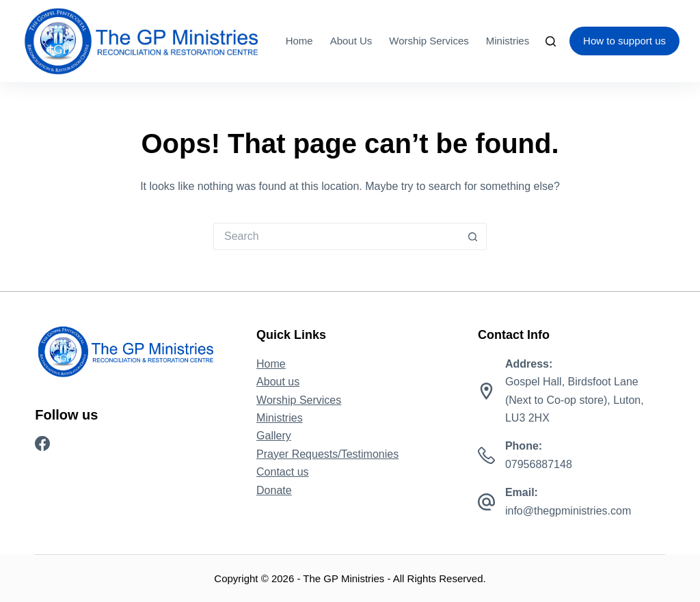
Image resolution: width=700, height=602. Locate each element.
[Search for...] (336, 236)
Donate (274, 490)
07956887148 (539, 464)
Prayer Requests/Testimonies (327, 454)
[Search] (551, 41)
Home (299, 41)
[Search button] (473, 236)
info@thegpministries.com (568, 511)
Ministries (508, 41)
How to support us (624, 41)
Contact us (282, 472)
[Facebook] (42, 443)
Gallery (274, 436)
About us (351, 41)
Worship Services (429, 41)
